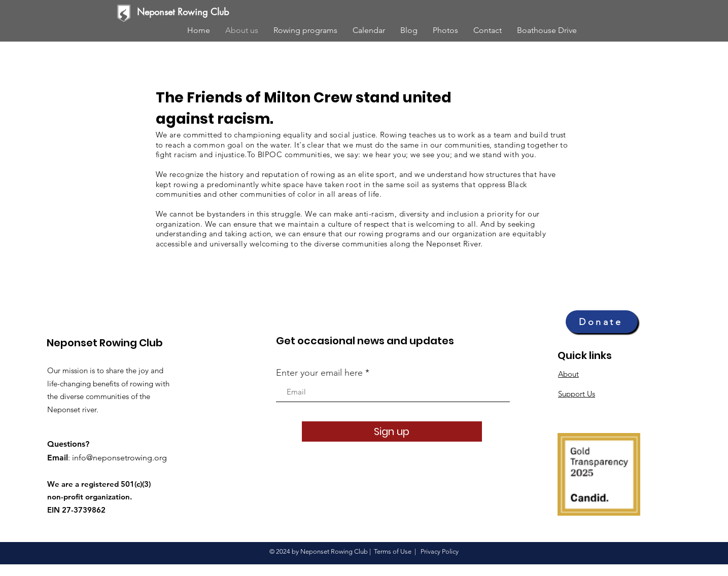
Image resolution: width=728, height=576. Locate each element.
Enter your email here (319, 373)
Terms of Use (393, 551)
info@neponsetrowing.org (119, 458)
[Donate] (602, 322)
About (568, 374)
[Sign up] (392, 431)
